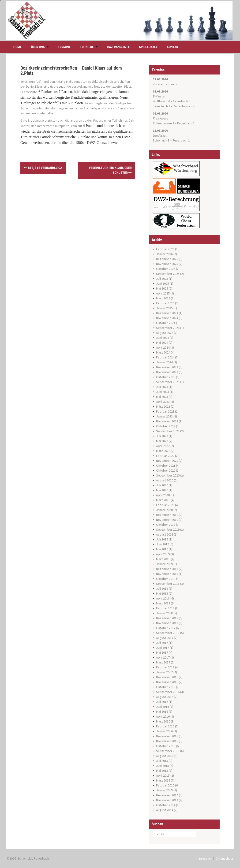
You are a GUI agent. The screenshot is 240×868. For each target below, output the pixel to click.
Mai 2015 (162, 771)
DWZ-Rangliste (118, 47)
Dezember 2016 (167, 677)
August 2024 (165, 333)
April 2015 (163, 775)
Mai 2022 (162, 441)
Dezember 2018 (167, 569)
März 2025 (163, 298)
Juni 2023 (163, 392)
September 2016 (168, 692)
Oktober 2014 (166, 805)
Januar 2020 (164, 510)
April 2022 (163, 446)
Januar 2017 (164, 672)
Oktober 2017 (166, 628)
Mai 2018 (162, 593)
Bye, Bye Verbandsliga (43, 168)
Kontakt (173, 47)
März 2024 (163, 352)
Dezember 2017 (167, 618)
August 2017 (165, 638)
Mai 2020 (162, 490)
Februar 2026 (165, 249)
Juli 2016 (162, 702)
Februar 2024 (165, 357)
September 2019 (168, 529)
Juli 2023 (162, 387)
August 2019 (165, 534)
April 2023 (163, 402)
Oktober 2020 (166, 470)
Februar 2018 (165, 608)
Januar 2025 (164, 308)
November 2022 (167, 421)
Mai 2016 (162, 712)
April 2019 (163, 554)
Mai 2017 (162, 652)
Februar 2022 (165, 456)
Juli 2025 (162, 279)
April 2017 (163, 657)
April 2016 (163, 716)
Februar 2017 (165, 667)
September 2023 (168, 382)
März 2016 (163, 721)
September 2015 (168, 751)
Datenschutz (224, 858)
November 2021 (167, 461)
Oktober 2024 (166, 323)
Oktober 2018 (166, 579)
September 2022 (168, 431)
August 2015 (165, 756)
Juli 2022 (162, 436)
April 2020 (163, 495)
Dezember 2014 (167, 795)
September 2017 (168, 633)
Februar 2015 (165, 785)
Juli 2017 (162, 643)
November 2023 (167, 372)
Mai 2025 (162, 288)
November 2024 (167, 318)
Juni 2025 (163, 283)
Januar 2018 (164, 613)
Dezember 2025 (167, 259)
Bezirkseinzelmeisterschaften (109, 82)
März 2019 (163, 559)
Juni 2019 (163, 544)
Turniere (87, 47)
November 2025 (167, 264)
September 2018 (168, 584)
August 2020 (165, 480)
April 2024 (163, 347)
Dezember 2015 (167, 736)
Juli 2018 (162, 589)
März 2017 (163, 662)
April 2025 (163, 293)
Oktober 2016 (166, 687)
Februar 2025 (165, 303)
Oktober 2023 (166, 377)
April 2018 (163, 598)
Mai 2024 (162, 343)
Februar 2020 (165, 505)
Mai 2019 (162, 549)
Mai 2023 (162, 397)
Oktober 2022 (166, 426)
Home (17, 47)
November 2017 (167, 623)
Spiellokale (148, 47)
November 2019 (167, 520)
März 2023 (163, 406)
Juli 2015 (162, 761)
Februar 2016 (165, 726)
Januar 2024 (164, 362)
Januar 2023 (164, 416)
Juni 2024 (163, 338)
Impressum (204, 858)
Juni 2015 (163, 766)
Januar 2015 (164, 790)
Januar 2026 (164, 254)
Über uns (38, 47)
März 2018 (163, 603)
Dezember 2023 (167, 367)
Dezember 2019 (167, 515)
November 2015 (167, 741)
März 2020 (163, 500)
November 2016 (167, 682)
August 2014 (165, 810)
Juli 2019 (162, 539)
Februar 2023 (165, 411)
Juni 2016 (163, 707)
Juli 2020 (162, 485)
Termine (64, 47)
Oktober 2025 (166, 269)
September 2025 (168, 274)
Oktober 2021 (166, 466)
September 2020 (168, 475)
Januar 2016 (164, 731)
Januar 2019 (164, 564)
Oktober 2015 (166, 746)
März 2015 (163, 780)
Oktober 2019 (166, 525)
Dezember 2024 (167, 313)
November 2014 (167, 800)
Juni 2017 (163, 648)
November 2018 (167, 574)
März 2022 (163, 451)
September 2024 (168, 328)
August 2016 (165, 697)
